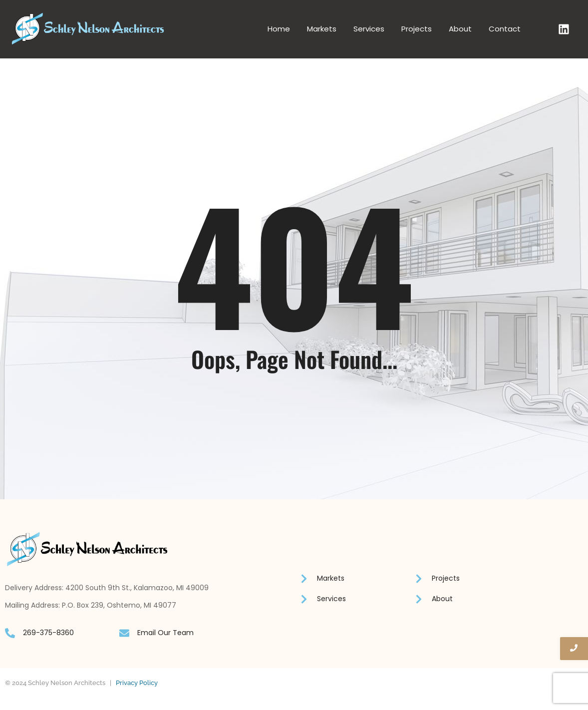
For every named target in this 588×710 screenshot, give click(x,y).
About (460, 29)
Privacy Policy (137, 683)
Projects (417, 29)
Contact (505, 29)
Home (279, 29)
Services (369, 29)
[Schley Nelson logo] (88, 29)
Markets (322, 29)
